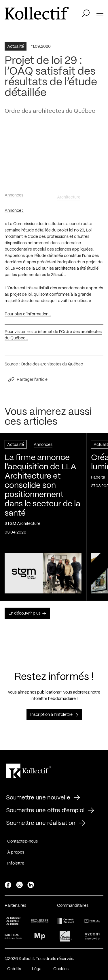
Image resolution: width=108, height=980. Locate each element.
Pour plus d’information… (28, 316)
